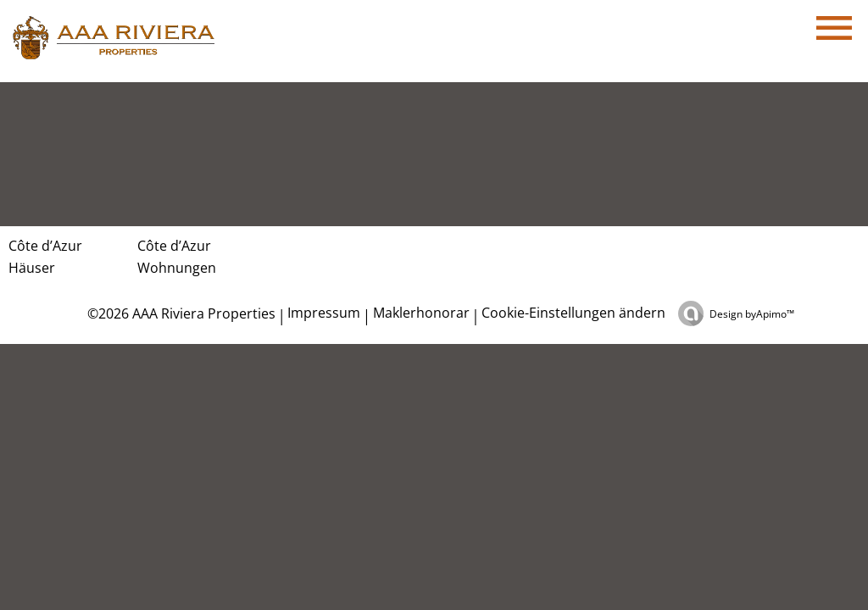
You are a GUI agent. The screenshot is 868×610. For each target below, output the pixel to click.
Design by (752, 314)
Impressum (324, 313)
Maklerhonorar (421, 313)
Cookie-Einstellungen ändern (573, 313)
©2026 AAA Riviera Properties (180, 313)
